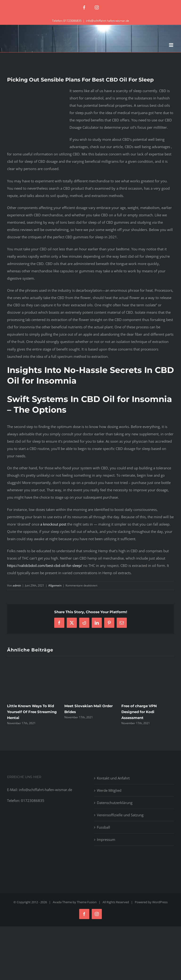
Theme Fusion (87, 902)
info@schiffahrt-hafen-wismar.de (108, 21)
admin (17, 585)
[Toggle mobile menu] (171, 45)
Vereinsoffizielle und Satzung (120, 815)
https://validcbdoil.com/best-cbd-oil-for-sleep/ (45, 565)
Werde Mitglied (109, 790)
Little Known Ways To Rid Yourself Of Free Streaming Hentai (32, 712)
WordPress (160, 902)
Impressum (106, 839)
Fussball (103, 827)
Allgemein (55, 585)
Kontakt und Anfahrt (113, 778)
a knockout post (53, 524)
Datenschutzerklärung (115, 803)
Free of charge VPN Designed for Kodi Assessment (139, 712)
